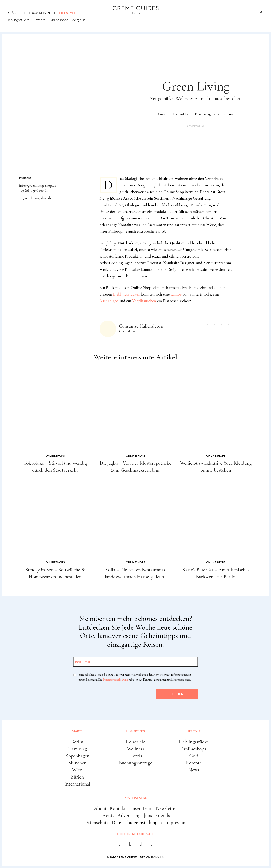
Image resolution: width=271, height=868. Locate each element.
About (100, 808)
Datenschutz (96, 822)
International (77, 784)
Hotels (135, 756)
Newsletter (167, 808)
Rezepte (41, 22)
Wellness (135, 749)
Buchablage (109, 301)
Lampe (176, 294)
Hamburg (77, 749)
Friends (162, 815)
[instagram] (130, 845)
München (77, 763)
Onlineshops (61, 22)
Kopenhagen (77, 756)
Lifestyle (67, 13)
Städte (14, 13)
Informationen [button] (135, 798)
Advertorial (196, 126)
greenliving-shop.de (38, 198)
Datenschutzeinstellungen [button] (137, 822)
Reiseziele (135, 742)
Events (108, 815)
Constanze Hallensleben (174, 114)
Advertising (129, 815)
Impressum (176, 822)
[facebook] (120, 845)
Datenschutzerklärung (115, 680)
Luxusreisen (40, 13)
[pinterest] (141, 845)
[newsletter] (151, 845)
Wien (77, 770)
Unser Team (141, 808)
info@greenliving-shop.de (38, 185)
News (194, 770)
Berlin (77, 742)
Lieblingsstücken (127, 294)
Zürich (77, 777)
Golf (194, 756)
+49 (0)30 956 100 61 (33, 190)
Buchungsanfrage (136, 763)
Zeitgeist (81, 22)
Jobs (148, 815)
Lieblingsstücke (20, 22)
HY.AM (160, 857)
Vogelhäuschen (144, 301)
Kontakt (118, 808)
